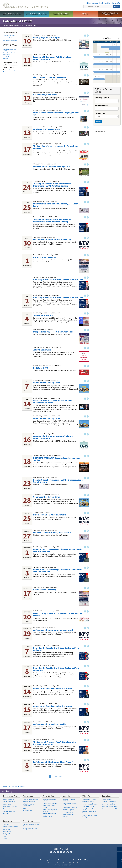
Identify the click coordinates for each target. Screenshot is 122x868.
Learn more (104, 864)
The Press (6, 814)
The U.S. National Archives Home (25, 5)
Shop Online (28, 821)
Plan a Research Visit (89, 802)
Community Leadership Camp (46, 383)
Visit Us (85, 14)
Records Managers (9, 811)
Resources (7, 821)
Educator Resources (61, 14)
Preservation (7, 809)
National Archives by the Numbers (70, 804)
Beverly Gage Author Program (47, 37)
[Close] (120, 849)
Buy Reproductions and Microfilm (30, 829)
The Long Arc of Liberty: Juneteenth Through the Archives (56, 147)
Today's (30, 799)
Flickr (71, 852)
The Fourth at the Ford (44, 315)
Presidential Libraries (49, 814)
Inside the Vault (8, 38)
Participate (107, 796)
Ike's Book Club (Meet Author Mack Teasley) (53, 762)
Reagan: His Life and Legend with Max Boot (53, 688)
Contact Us (116, 3)
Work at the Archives (109, 804)
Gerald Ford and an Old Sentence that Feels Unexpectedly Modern (53, 401)
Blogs (25, 808)
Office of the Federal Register (49, 806)
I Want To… (87, 796)
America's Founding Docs (11, 827)
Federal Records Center (50, 803)
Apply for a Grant (88, 809)
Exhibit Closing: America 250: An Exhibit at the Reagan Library (57, 614)
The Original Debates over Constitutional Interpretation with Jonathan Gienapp (52, 185)
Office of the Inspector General (50, 810)
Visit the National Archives (8, 58)
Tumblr (61, 852)
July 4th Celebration (42, 350)
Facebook (85, 36)
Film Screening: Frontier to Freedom (50, 77)
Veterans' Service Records (37, 14)
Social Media (7, 831)
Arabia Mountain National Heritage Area (51, 166)
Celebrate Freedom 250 (109, 809)
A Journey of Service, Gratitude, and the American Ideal (58, 279)
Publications (28, 796)
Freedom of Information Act (67, 860)
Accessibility (44, 860)
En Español (6, 834)
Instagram (58, 852)
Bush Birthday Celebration (45, 94)
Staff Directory (47, 816)
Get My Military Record (89, 799)
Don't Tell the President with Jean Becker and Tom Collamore (56, 649)
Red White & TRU (41, 368)
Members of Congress (10, 806)
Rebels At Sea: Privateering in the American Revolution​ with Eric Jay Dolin (58, 550)
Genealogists (7, 804)
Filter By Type (100, 113)
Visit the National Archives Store (31, 825)
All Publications (28, 810)
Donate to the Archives (109, 802)
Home (5, 25)
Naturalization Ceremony (45, 257)
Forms (5, 839)
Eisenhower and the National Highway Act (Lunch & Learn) (56, 205)
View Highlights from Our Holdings (90, 816)
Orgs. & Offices (49, 796)
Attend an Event (107, 799)
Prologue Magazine (29, 802)
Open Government (68, 812)
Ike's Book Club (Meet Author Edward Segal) (53, 630)
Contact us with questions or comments (14, 786)
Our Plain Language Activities (68, 815)
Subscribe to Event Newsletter (9, 54)
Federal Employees (9, 802)
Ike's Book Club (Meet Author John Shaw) (52, 239)
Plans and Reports (68, 810)
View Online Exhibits (88, 806)
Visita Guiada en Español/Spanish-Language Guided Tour (56, 114)
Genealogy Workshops (10, 40)
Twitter (88, 36)
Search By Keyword (102, 98)
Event (23, 25)
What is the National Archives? (69, 800)
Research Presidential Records (89, 812)
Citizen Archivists (92, 3)
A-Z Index (6, 824)
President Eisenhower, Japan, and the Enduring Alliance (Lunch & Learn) (58, 481)
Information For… (10, 796)
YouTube (64, 852)
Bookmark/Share (105, 3)
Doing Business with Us (70, 807)
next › (56, 777)
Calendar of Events (14, 25)
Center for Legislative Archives (49, 800)
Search (116, 7)
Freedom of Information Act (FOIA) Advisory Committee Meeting (53, 58)
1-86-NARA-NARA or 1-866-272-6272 (61, 865)
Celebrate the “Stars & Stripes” (47, 129)
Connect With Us (61, 849)
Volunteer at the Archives (110, 806)
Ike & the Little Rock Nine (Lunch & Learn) (52, 532)
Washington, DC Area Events (9, 50)
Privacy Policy (53, 860)
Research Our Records (12, 14)
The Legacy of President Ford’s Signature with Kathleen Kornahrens (54, 743)
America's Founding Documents (110, 14)
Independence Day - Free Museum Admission (53, 332)
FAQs (5, 836)
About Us (66, 796)
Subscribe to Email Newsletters (29, 805)
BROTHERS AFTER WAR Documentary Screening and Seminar (57, 459)
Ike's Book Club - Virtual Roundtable (50, 515)
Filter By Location (102, 105)
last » (61, 777)
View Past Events (100, 131)
